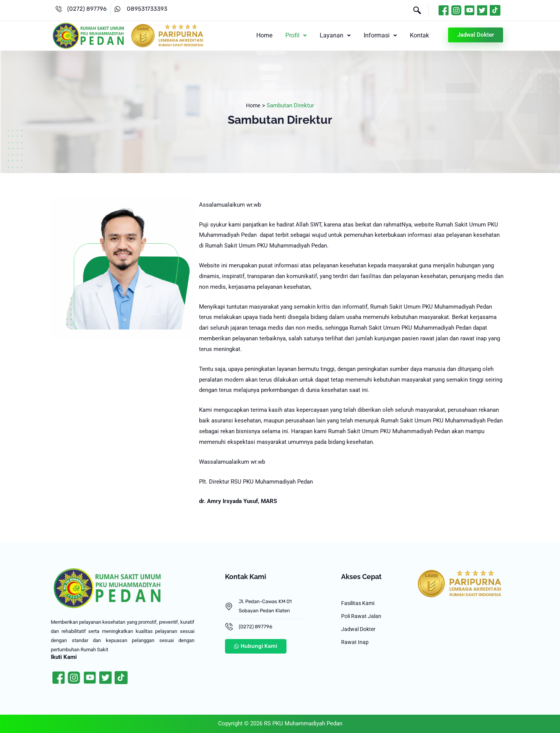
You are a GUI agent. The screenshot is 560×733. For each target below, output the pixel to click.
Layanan (339, 35)
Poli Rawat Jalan (362, 618)
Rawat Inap (355, 646)
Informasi (383, 35)
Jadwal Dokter (359, 632)
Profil (301, 35)
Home (271, 35)
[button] (301, 36)
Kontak (420, 35)
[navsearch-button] (413, 11)
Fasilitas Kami (359, 604)
